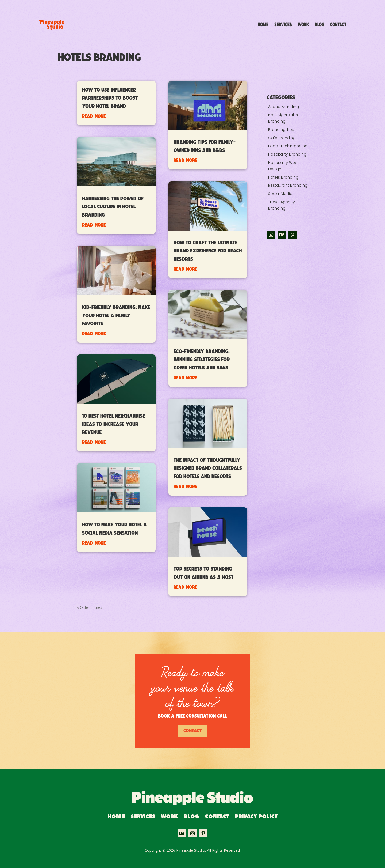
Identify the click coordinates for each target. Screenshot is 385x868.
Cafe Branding (282, 138)
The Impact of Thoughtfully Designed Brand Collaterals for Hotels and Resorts (208, 469)
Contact (338, 24)
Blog (320, 24)
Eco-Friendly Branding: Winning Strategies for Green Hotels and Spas (202, 360)
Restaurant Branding (288, 185)
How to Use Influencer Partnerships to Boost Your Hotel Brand (110, 98)
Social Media (280, 194)
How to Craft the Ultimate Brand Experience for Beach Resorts (208, 251)
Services (283, 24)
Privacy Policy (256, 817)
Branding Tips (281, 130)
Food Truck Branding (288, 146)
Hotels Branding (283, 177)
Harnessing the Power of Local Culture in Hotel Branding (113, 207)
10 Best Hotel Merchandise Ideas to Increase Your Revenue (113, 424)
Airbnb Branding (284, 107)
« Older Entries (90, 607)
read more (94, 116)
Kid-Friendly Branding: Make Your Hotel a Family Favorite (116, 316)
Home (263, 24)
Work (303, 24)
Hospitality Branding (287, 154)
